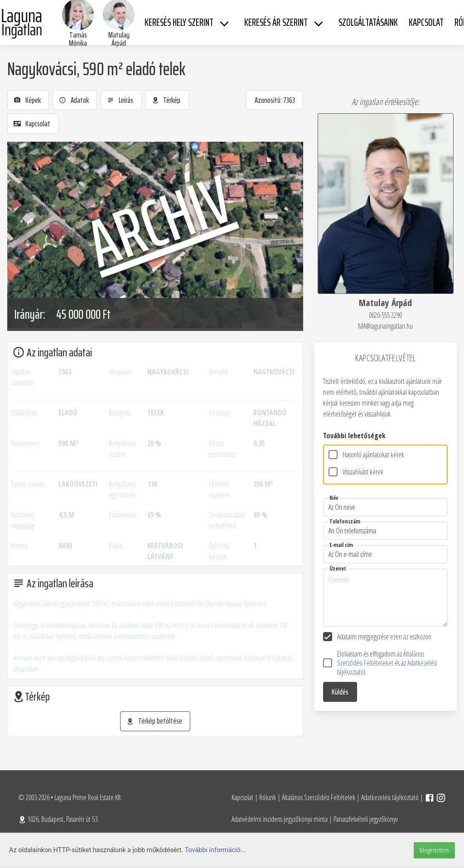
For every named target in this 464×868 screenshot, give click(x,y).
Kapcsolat (242, 797)
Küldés (340, 692)
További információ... (215, 850)
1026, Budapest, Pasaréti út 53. (58, 819)
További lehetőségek (354, 436)
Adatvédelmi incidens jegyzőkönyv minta (280, 819)
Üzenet (338, 568)
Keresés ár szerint (276, 22)
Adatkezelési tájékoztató (390, 797)
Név (334, 498)
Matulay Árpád (119, 39)
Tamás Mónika (78, 39)
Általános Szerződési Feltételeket (381, 658)
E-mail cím (341, 545)
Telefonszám (345, 521)
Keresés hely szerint (179, 22)
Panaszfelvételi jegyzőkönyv (366, 819)
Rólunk (268, 797)
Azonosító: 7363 (275, 100)
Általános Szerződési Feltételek (319, 797)
